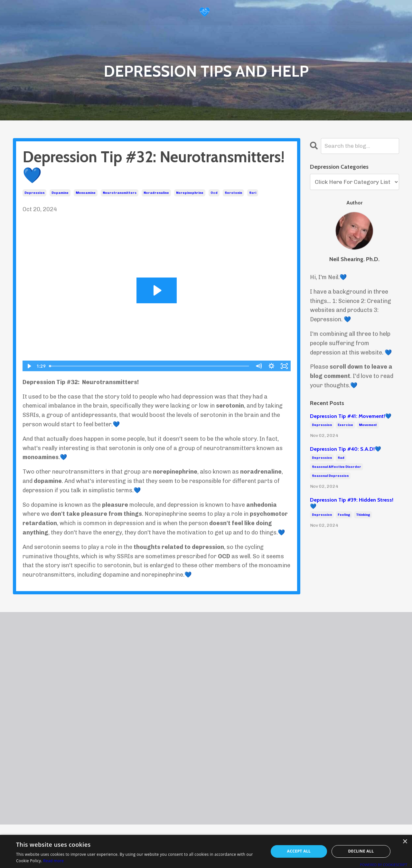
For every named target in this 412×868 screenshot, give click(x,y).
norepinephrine (190, 193)
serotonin (233, 193)
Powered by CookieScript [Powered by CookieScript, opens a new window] (384, 865)
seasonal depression (330, 476)
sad (341, 458)
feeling (344, 515)
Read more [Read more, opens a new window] (53, 861)
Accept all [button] (299, 851)
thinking (363, 515)
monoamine (86, 193)
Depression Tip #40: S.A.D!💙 (346, 449)
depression (34, 193)
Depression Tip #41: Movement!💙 (351, 416)
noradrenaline (156, 193)
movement (368, 425)
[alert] (206, 851)
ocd (214, 193)
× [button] (405, 842)
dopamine (60, 193)
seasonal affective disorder (337, 467)
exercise (345, 425)
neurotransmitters (120, 193)
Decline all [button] (361, 851)
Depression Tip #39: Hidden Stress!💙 (352, 503)
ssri (253, 193)
